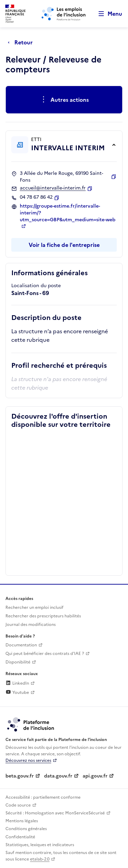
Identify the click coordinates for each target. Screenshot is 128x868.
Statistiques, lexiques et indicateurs (40, 845)
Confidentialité (20, 837)
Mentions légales (22, 821)
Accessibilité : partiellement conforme (43, 797)
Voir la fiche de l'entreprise (64, 245)
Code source (18, 805)
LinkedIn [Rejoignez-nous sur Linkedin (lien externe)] (17, 683)
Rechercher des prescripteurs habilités (43, 616)
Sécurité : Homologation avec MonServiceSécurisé (55, 813)
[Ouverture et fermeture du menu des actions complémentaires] (64, 100)
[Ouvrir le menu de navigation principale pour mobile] (107, 14)
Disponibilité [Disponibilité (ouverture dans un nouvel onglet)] (18, 662)
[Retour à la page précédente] (22, 42)
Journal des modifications (31, 625)
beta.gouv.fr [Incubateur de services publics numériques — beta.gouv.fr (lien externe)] (20, 776)
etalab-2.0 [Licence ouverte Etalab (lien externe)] (40, 859)
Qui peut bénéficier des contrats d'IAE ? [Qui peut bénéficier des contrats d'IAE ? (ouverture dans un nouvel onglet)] (45, 654)
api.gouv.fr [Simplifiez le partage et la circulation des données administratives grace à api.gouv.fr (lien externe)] (95, 776)
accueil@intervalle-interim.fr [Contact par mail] (53, 188)
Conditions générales (26, 829)
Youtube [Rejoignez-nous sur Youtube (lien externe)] (17, 692)
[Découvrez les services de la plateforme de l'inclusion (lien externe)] (31, 724)
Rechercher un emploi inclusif (34, 607)
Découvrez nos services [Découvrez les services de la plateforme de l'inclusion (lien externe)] (28, 760)
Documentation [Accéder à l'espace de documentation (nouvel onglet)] (21, 645)
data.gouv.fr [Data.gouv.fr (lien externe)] (58, 776)
